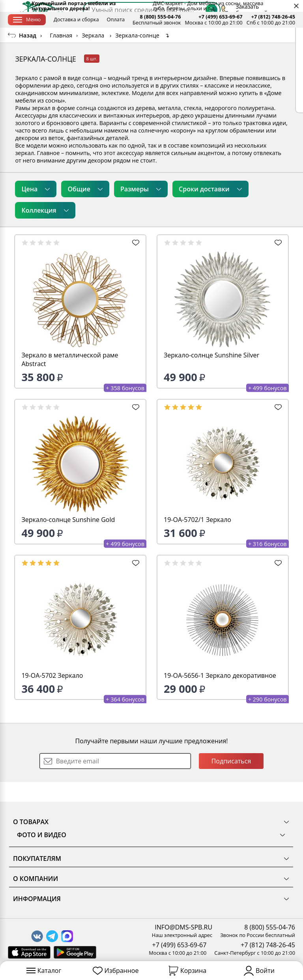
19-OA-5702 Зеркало (52, 695)
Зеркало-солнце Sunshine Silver (211, 375)
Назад (28, 55)
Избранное (116, 971)
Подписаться (231, 781)
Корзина (187, 971)
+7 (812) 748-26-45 (273, 17)
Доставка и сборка (76, 19)
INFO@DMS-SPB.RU (183, 927)
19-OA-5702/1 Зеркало (197, 539)
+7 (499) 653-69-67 (220, 17)
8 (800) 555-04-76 (160, 17)
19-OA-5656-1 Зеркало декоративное (220, 695)
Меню (27, 19)
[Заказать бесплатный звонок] (254, 37)
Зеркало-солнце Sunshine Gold (68, 539)
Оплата (116, 19)
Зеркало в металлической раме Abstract (70, 379)
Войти (259, 971)
